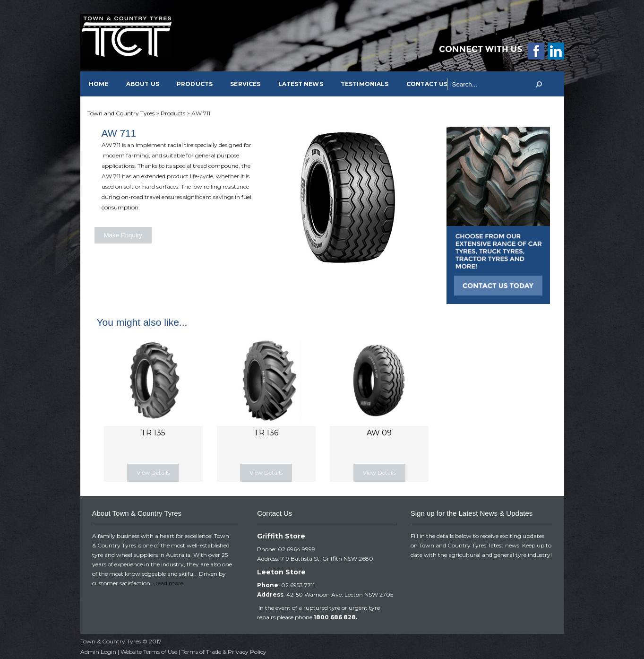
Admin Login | (100, 652)
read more (169, 583)
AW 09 (379, 433)
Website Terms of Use (149, 652)
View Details (153, 473)
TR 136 (266, 433)
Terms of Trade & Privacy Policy (224, 652)
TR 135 (153, 433)
